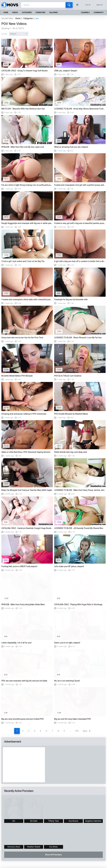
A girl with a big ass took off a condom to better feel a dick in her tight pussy (80, 261)
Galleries (54, 13)
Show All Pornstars (53, 855)
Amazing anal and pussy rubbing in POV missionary (24, 414)
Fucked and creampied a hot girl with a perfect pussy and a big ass (80, 185)
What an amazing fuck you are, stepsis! (71, 147)
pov (37, 18)
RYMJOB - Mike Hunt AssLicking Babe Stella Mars (23, 604)
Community (99, 13)
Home (6, 13)
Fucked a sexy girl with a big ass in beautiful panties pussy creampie (80, 223)
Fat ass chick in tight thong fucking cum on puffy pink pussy (27, 185)
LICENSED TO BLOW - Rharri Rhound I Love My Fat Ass (78, 338)
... (70, 731)
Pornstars (41, 13)
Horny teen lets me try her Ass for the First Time (22, 338)
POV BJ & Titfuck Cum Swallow (68, 376)
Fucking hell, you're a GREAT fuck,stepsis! (19, 566)
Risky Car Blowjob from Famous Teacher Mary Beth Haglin (27, 490)
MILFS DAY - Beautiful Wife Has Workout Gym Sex (23, 109)
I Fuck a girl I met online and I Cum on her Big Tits (23, 261)
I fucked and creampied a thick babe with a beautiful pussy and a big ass (27, 299)
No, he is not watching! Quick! (67, 681)
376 (77, 731)
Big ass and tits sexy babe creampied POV (73, 719)
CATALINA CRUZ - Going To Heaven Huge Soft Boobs (25, 71)
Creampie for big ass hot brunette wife (71, 299)
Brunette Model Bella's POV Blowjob (17, 376)
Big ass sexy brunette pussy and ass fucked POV (23, 719)
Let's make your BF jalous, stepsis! (69, 566)
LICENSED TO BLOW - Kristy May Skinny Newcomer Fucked (80, 109)
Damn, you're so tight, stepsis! (67, 643)
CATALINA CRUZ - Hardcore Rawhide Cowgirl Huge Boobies (27, 528)
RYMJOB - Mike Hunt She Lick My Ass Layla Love (23, 147)
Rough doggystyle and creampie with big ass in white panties (27, 223)
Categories (27, 13)
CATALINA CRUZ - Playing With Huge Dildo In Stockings (78, 604)
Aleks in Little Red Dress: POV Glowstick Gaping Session (26, 452)
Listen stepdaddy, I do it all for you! (16, 643)
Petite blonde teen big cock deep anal (70, 452)
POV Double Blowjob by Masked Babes (71, 414)
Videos (15, 13)
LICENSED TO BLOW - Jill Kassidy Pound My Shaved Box (79, 528)
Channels (85, 13)
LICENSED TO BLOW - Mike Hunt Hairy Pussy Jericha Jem (79, 490)
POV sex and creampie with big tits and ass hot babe (24, 681)
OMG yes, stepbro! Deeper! (66, 71)
